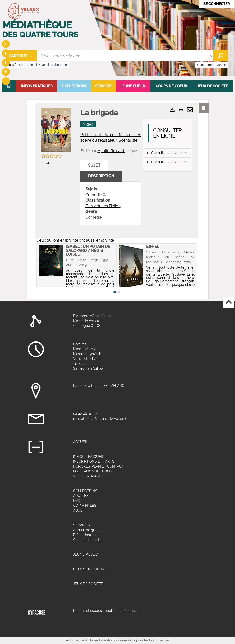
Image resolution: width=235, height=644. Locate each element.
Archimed (92, 640)
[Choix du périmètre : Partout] (22, 56)
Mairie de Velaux (86, 321)
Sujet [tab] (94, 165)
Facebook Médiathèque (92, 316)
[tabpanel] (111, 203)
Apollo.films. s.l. (111, 151)
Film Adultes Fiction (103, 206)
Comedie (94, 195)
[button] (37, 86)
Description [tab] (101, 176)
